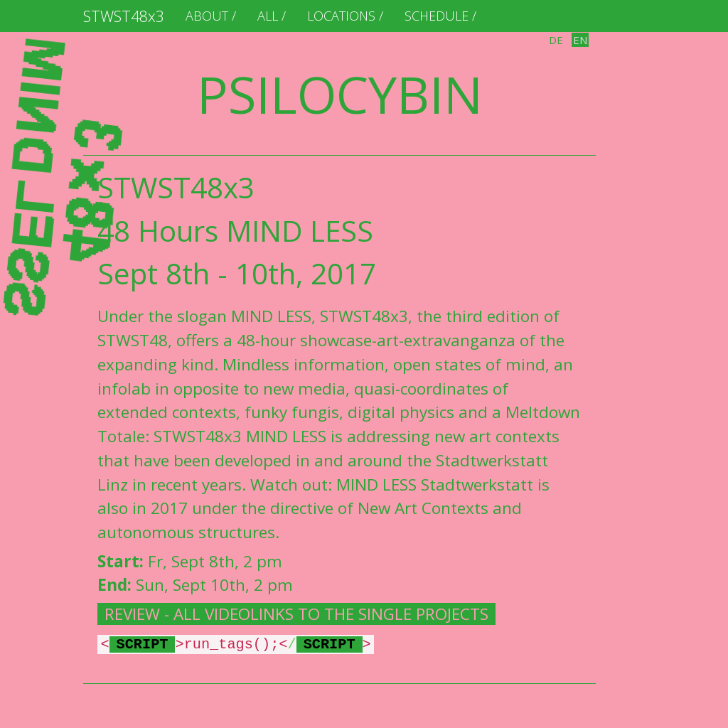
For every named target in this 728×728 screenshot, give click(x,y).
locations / (345, 16)
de (556, 40)
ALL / (272, 16)
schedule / (440, 16)
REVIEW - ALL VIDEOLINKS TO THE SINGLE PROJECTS (296, 614)
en (580, 40)
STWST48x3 (124, 16)
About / (211, 16)
